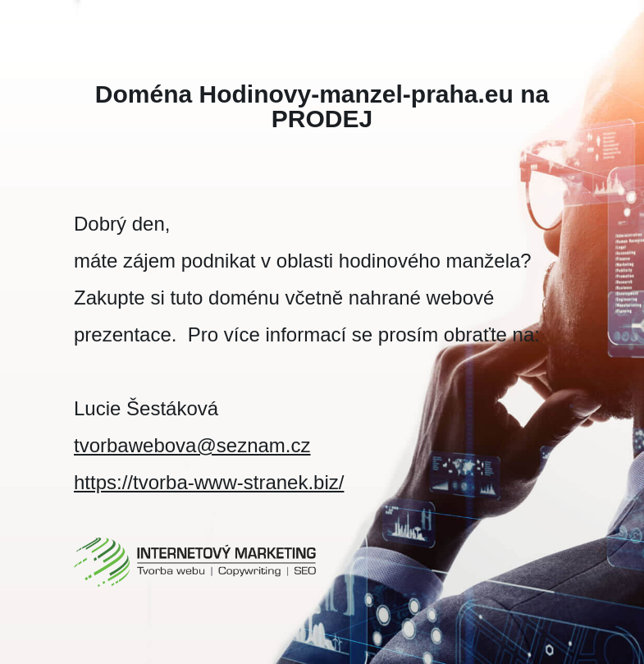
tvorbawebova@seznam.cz (192, 445)
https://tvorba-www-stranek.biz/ (209, 482)
